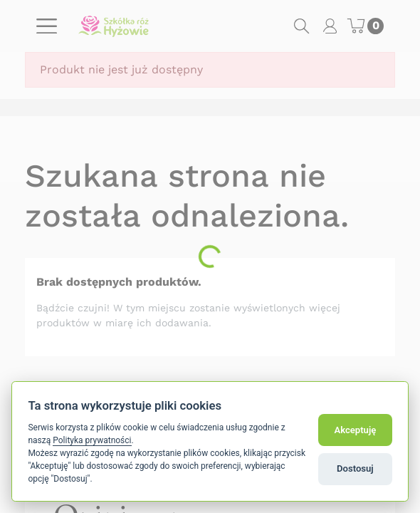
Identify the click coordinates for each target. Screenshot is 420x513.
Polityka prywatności (92, 440)
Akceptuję (355, 430)
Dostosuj (355, 468)
